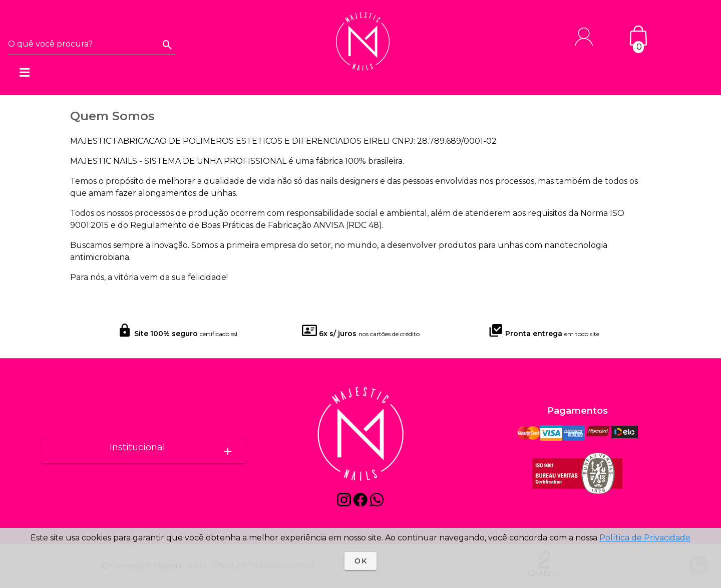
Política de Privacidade (645, 538)
